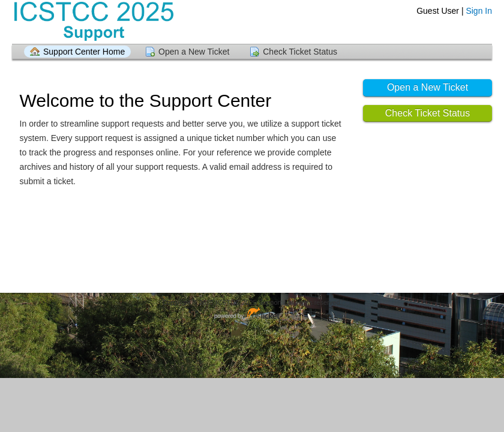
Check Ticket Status (300, 52)
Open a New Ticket (194, 52)
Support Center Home (84, 52)
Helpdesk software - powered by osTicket (252, 314)
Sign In (479, 11)
